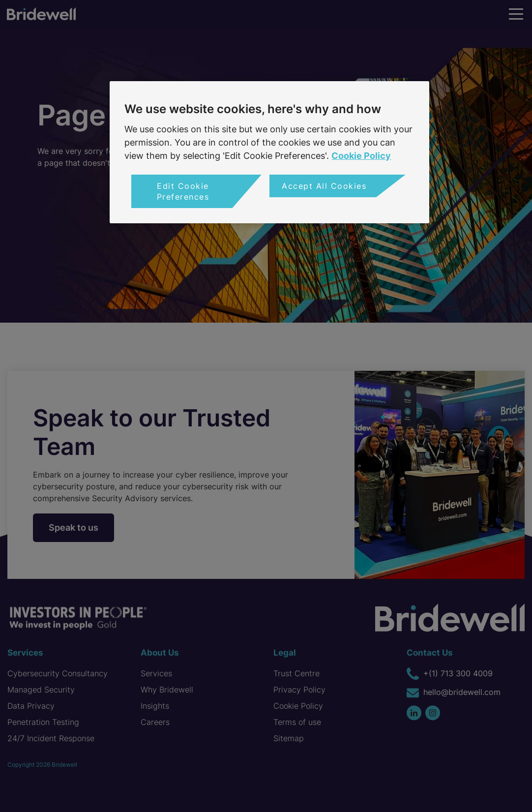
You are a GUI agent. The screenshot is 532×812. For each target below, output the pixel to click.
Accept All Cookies (324, 186)
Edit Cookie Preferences (183, 191)
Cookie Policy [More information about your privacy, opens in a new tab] (361, 156)
